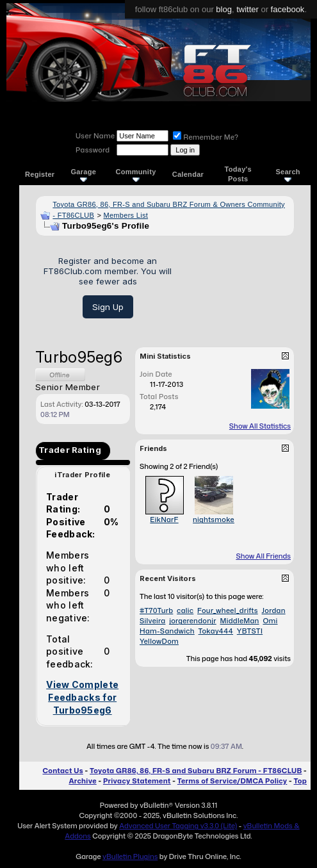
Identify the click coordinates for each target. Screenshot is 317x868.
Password (93, 150)
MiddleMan (240, 621)
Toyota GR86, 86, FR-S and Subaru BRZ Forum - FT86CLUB (196, 771)
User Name (95, 136)
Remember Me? (206, 137)
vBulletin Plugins (130, 856)
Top (300, 781)
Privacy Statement (137, 781)
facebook (288, 9)
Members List (126, 215)
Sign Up (108, 307)
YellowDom (159, 641)
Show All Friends (263, 556)
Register (40, 174)
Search (288, 175)
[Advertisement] (238, 287)
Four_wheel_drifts (228, 610)
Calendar (188, 174)
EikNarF (164, 520)
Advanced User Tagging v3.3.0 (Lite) (178, 826)
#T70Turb (156, 610)
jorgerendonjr (193, 621)
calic (185, 610)
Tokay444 (216, 631)
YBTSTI (250, 631)
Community (135, 175)
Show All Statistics (260, 426)
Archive (82, 781)
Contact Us (62, 771)
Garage (84, 175)
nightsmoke (214, 520)
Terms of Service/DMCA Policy (232, 781)
